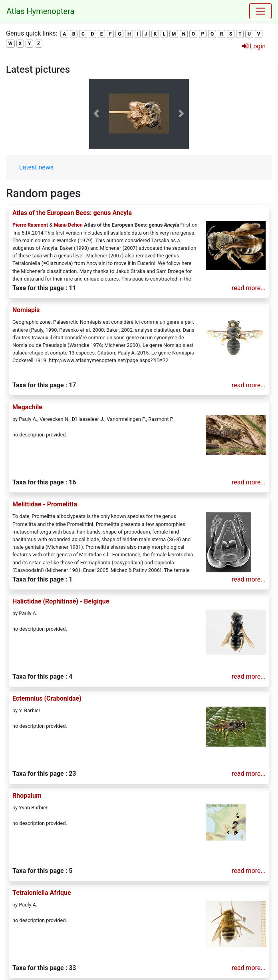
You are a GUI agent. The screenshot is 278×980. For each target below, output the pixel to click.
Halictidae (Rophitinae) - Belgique (61, 601)
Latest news (36, 167)
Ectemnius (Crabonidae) (47, 698)
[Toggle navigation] (260, 11)
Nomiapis (26, 310)
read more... (249, 288)
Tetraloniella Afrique (42, 893)
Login (254, 46)
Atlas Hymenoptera (40, 11)
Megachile (27, 407)
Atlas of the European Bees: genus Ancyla (72, 213)
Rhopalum (27, 796)
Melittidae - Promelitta (45, 504)
